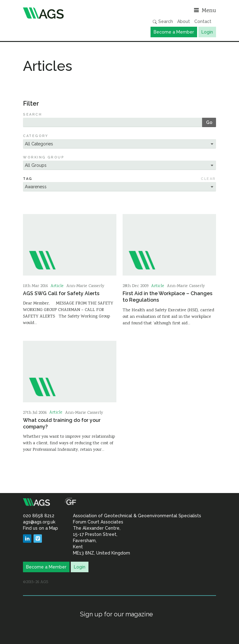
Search (163, 22)
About (184, 21)
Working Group (44, 157)
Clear (208, 179)
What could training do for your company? (62, 423)
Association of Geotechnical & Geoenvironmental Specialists (70, 13)
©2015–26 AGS (36, 582)
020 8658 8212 (39, 516)
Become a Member (174, 32)
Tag (28, 179)
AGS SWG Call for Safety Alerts (61, 293)
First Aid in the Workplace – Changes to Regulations (167, 297)
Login (207, 32)
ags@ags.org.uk (39, 522)
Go (209, 122)
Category (36, 136)
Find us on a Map (41, 528)
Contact (203, 21)
